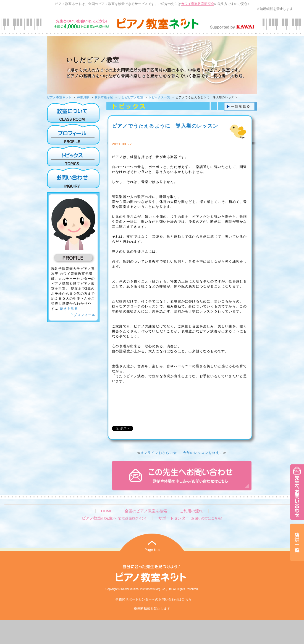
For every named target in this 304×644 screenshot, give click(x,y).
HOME (107, 511)
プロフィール (83, 315)
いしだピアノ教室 (131, 97)
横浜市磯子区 (104, 97)
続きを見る (69, 309)
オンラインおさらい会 (159, 453)
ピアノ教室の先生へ (114, 518)
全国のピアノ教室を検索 (146, 511)
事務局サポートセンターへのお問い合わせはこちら (153, 599)
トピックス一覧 (159, 97)
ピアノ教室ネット (59, 97)
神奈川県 (83, 97)
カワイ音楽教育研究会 (198, 4)
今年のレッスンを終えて (203, 453)
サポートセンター (190, 518)
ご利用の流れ (191, 511)
